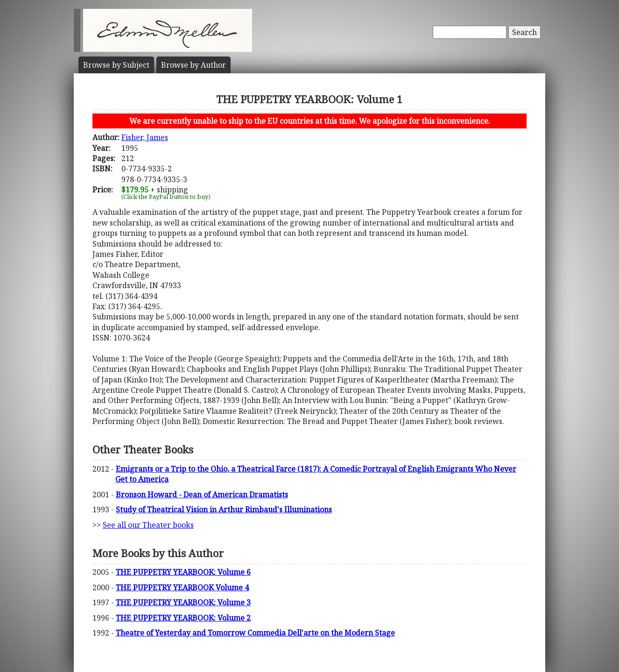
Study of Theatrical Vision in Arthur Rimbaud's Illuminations (224, 509)
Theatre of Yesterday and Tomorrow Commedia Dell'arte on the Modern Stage (255, 633)
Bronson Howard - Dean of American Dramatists (202, 495)
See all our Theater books (148, 525)
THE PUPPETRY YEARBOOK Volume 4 (182, 587)
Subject (116, 65)
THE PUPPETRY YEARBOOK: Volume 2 (183, 618)
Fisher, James (145, 137)
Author (193, 65)
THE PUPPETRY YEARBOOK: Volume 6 (183, 572)
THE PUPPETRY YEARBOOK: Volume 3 (183, 602)
